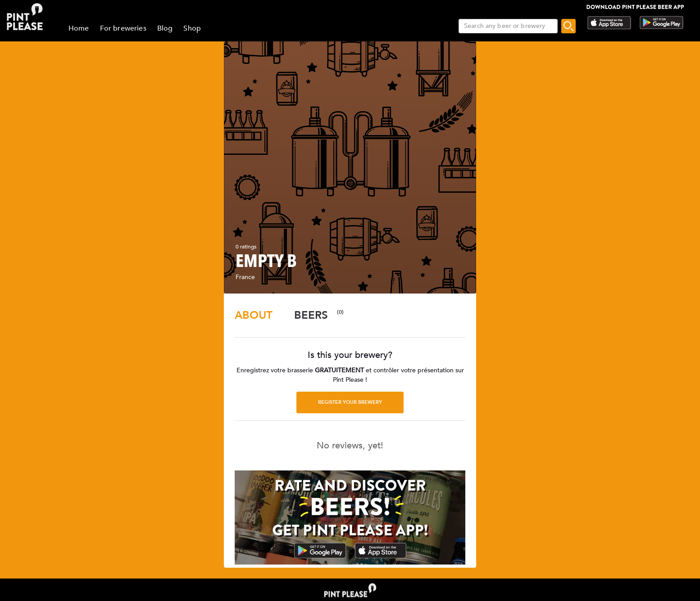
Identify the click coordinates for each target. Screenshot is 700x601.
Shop (192, 28)
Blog (165, 28)
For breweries (123, 28)
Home (79, 28)
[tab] (254, 315)
